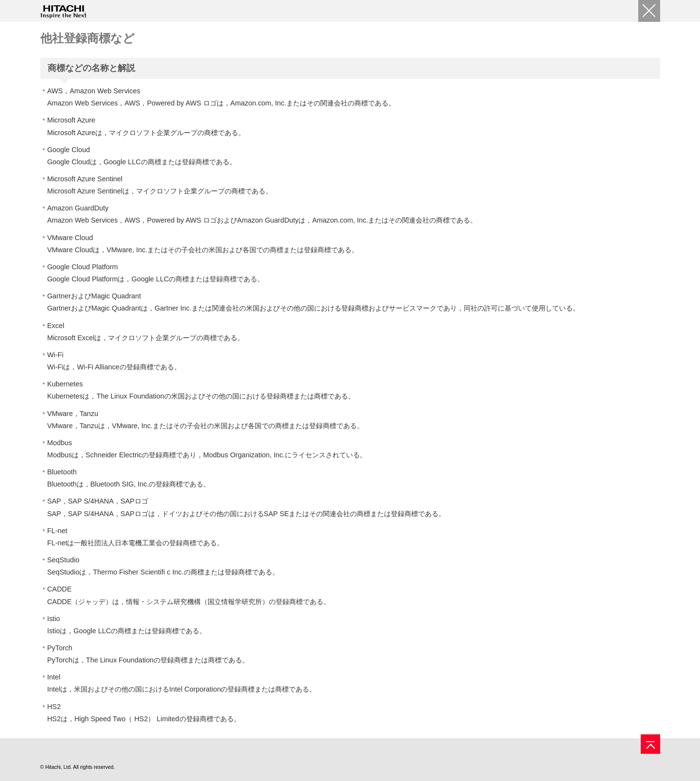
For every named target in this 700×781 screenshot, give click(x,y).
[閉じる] (649, 11)
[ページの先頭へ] (650, 744)
